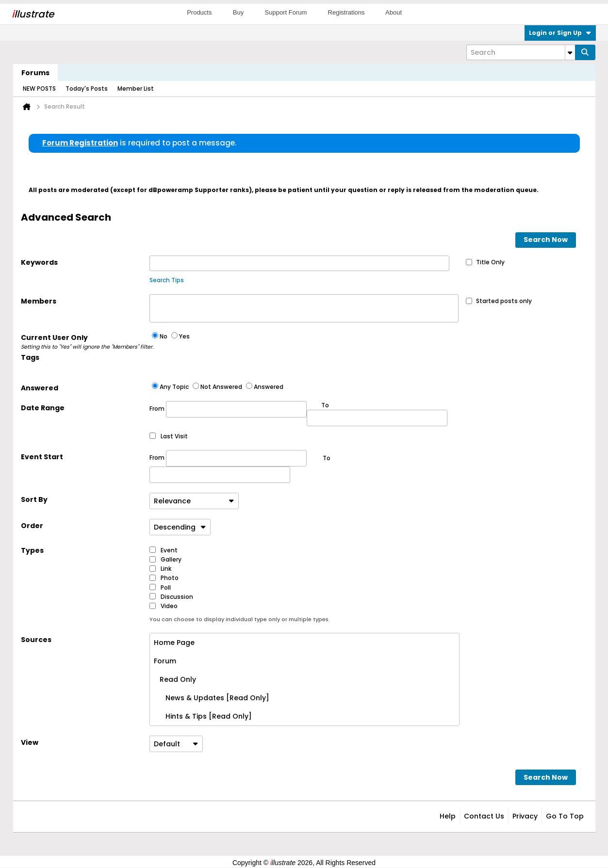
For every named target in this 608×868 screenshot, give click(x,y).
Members (39, 301)
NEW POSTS (39, 88)
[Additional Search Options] (570, 52)
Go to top (565, 816)
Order (32, 526)
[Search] (521, 52)
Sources (36, 640)
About (394, 12)
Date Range (43, 408)
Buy (238, 12)
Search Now (546, 240)
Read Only (175, 679)
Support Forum (286, 12)
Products (199, 12)
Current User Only (85, 342)
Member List (136, 88)
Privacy (525, 816)
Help (448, 816)
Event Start (42, 457)
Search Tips (167, 280)
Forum (165, 661)
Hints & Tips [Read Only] (203, 716)
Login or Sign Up (560, 33)
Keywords (39, 262)
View (30, 742)
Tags (30, 357)
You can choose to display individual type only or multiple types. (240, 619)
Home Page (174, 643)
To (327, 458)
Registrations (346, 12)
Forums (35, 73)
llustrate (33, 14)
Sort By (34, 499)
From (228, 409)
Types (32, 550)
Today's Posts (87, 88)
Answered (40, 388)
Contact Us (484, 816)
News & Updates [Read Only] (212, 698)
